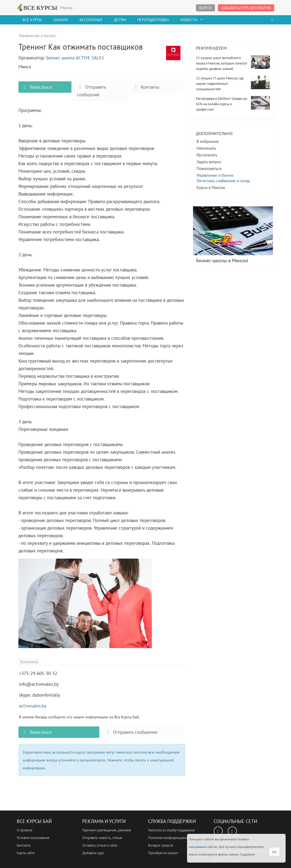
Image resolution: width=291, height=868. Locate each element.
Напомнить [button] (206, 148)
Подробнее (247, 854)
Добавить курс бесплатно (246, 8)
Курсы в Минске (211, 188)
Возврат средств (161, 845)
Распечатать (207, 155)
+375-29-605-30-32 (38, 673)
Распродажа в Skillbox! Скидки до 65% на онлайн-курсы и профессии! (222, 104)
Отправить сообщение (91, 91)
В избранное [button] (208, 141)
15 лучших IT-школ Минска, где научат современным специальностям (220, 84)
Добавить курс (93, 853)
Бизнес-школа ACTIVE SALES (75, 58)
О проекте (25, 830)
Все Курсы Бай (34, 821)
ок (274, 852)
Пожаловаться (209, 169)
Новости (189, 20)
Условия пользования (33, 838)
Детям (120, 20)
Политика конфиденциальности (172, 838)
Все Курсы (32, 20)
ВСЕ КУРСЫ (37, 8)
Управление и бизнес (215, 175)
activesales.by (33, 706)
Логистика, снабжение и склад (223, 181)
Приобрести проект (163, 853)
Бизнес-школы (233, 231)
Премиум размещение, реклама (107, 830)
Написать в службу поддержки (171, 830)
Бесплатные (91, 20)
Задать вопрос (209, 162)
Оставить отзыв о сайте (100, 845)
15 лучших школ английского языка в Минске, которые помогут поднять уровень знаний (222, 63)
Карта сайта (26, 853)
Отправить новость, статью (102, 838)
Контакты (146, 87)
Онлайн (61, 20)
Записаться (37, 87)
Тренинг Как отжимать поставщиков (173, 56)
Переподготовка (153, 20)
